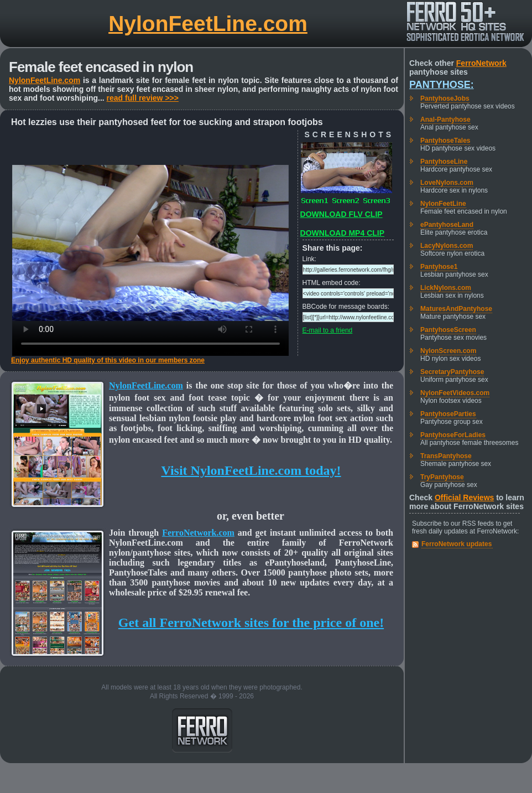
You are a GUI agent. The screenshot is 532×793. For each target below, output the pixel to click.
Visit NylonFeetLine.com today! (251, 470)
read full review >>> (143, 98)
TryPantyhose (442, 477)
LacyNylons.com (447, 246)
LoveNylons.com (447, 183)
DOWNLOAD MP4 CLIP (342, 233)
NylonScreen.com (448, 351)
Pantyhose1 (439, 267)
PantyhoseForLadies (453, 435)
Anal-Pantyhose (445, 120)
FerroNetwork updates (457, 544)
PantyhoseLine (444, 162)
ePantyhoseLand (447, 225)
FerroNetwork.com (198, 533)
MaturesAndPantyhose (456, 309)
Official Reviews (464, 497)
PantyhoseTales (445, 141)
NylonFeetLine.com (208, 24)
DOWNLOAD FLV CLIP (341, 214)
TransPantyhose (446, 456)
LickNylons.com (446, 288)
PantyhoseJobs (445, 99)
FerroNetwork (481, 63)
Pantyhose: (442, 85)
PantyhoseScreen (448, 330)
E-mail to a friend (328, 330)
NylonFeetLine (443, 204)
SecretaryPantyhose (452, 372)
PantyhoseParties (448, 414)
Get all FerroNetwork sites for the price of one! (251, 623)
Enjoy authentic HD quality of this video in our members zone (108, 360)
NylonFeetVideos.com (455, 393)
